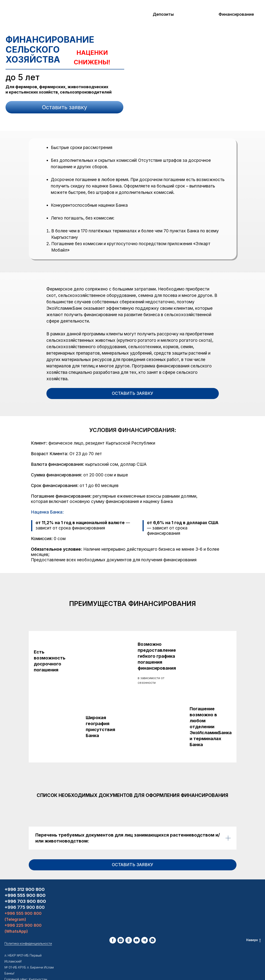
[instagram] (121, 916)
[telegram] (145, 916)
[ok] (129, 916)
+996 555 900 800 (25, 871)
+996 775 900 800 (25, 883)
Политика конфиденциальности (28, 920)
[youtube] (137, 916)
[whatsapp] (153, 916)
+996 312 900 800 (25, 865)
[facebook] (113, 916)
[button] (64, 107)
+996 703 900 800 (25, 877)
